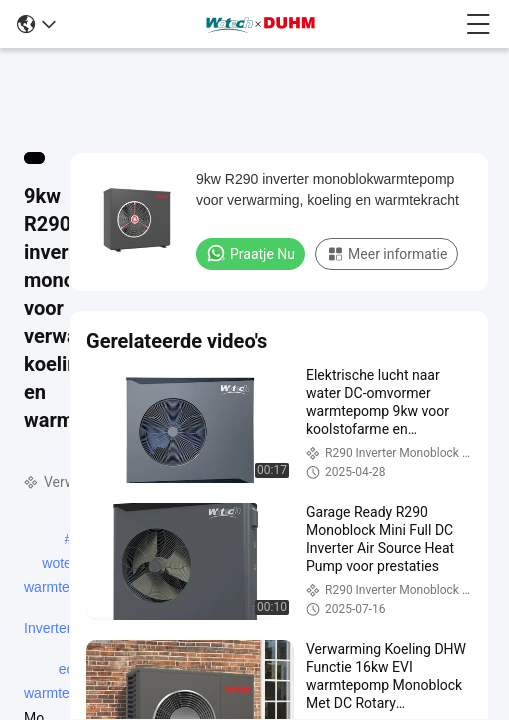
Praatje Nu (250, 253)
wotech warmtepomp (64, 565)
